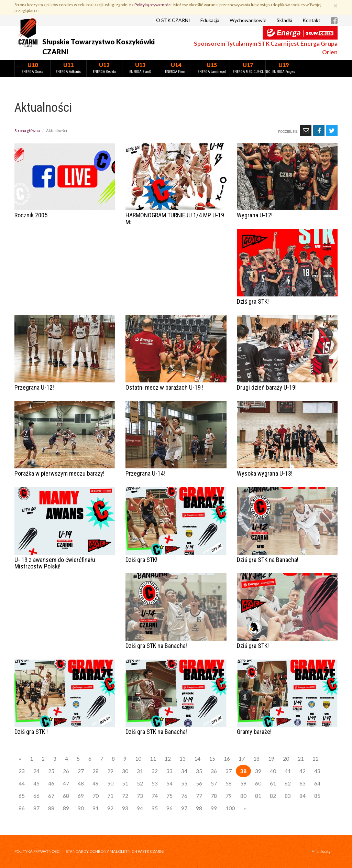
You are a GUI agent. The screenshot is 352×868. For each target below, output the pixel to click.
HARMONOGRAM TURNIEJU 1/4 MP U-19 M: (175, 219)
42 (302, 771)
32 (155, 771)
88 (51, 808)
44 (22, 783)
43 (317, 771)
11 (153, 759)
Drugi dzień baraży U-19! (267, 387)
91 (96, 808)
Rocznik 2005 (31, 215)
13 (183, 759)
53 (155, 783)
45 (36, 783)
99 (214, 808)
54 (169, 783)
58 (229, 783)
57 (214, 783)
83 (288, 796)
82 (273, 796)
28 (96, 771)
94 (140, 808)
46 (51, 783)
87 (36, 808)
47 (66, 783)
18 (256, 759)
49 (96, 783)
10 (138, 759)
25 (51, 771)
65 (22, 796)
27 (81, 771)
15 (212, 759)
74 (155, 796)
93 (125, 808)
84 (302, 796)
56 (199, 783)
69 (81, 796)
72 (125, 796)
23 (22, 771)
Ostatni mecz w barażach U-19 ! (164, 387)
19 (271, 759)
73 (140, 796)
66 (36, 796)
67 (51, 796)
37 (229, 771)
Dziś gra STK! (253, 301)
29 (110, 771)
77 (199, 796)
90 (81, 808)
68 (66, 796)
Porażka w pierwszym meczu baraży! (59, 473)
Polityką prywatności (153, 5)
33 (169, 771)
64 (317, 783)
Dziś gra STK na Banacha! (268, 560)
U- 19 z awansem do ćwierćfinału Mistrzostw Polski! (55, 563)
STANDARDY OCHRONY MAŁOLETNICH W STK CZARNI (115, 851)
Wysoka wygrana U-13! (265, 473)
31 (140, 771)
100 (230, 808)
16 (227, 759)
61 (273, 783)
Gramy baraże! (254, 732)
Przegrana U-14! (145, 473)
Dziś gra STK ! (31, 732)
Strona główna (27, 131)
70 (96, 796)
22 (316, 759)
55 (184, 783)
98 (199, 808)
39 (258, 771)
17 (242, 759)
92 (110, 808)
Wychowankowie (248, 20)
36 (214, 771)
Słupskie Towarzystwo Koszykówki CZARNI (98, 47)
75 (169, 796)
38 (243, 771)
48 (81, 783)
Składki (284, 20)
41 (288, 771)
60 (258, 783)
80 (243, 796)
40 (273, 771)
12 (168, 759)
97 (184, 808)
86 (22, 808)
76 (184, 796)
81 (258, 796)
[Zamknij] (335, 5)
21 (301, 759)
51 (125, 783)
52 (140, 783)
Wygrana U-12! (255, 215)
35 (199, 771)
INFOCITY (324, 851)
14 (197, 759)
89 (66, 808)
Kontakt (311, 20)
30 (125, 771)
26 (66, 771)
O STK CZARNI (173, 20)
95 (155, 808)
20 (286, 759)
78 (214, 796)
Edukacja (210, 20)
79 (229, 796)
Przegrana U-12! (34, 387)
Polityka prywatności (37, 851)
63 (302, 783)
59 (243, 783)
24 (36, 771)
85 (317, 796)
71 (110, 796)
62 (288, 783)
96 (169, 808)
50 (110, 783)
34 (184, 771)
